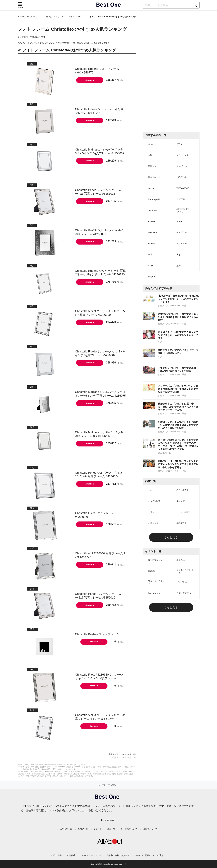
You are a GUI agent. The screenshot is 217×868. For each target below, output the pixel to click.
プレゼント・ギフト (54, 17)
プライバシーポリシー (91, 855)
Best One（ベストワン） (29, 17)
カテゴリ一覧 (66, 829)
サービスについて (129, 829)
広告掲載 (71, 855)
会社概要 (57, 855)
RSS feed (109, 820)
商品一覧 (111, 829)
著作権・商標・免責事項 (118, 855)
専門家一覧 (83, 829)
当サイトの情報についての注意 (149, 855)
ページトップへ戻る (107, 785)
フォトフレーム (75, 17)
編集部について (150, 829)
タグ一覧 (97, 829)
